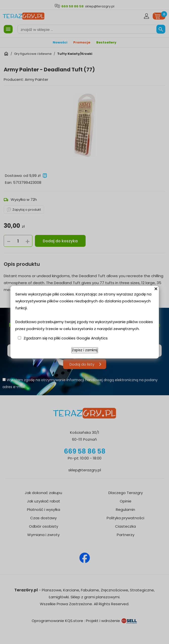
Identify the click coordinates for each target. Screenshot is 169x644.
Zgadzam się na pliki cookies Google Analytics (66, 338)
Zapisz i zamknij (85, 350)
